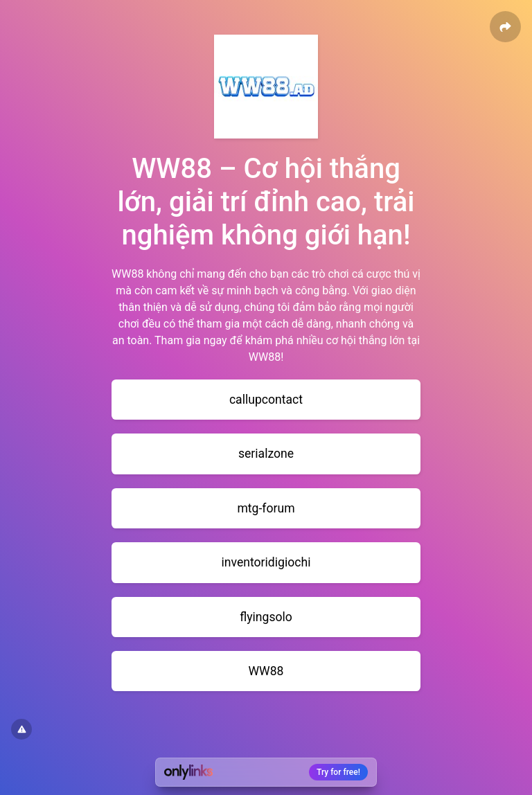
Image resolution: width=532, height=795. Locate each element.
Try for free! (338, 772)
